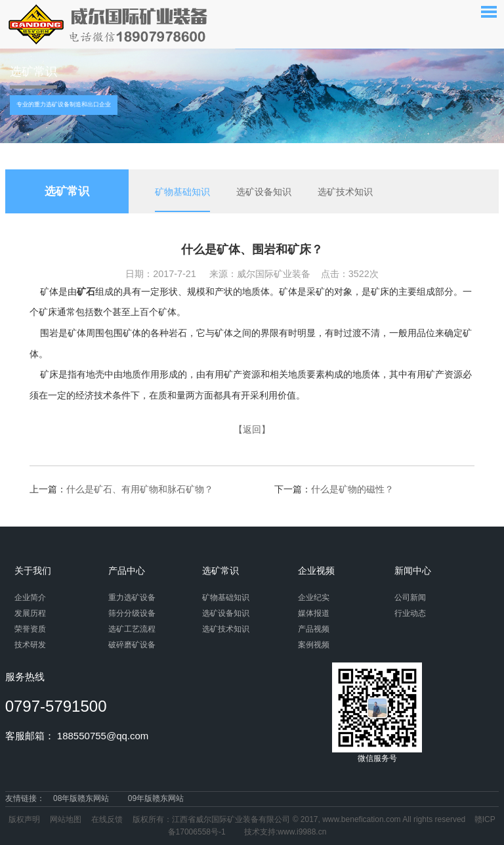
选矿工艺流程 (132, 629)
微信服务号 (377, 713)
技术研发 (30, 645)
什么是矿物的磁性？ (352, 489)
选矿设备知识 (264, 192)
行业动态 (410, 613)
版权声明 (24, 819)
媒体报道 (314, 613)
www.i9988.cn (302, 832)
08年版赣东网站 (81, 798)
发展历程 (30, 613)
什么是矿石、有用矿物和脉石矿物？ (140, 489)
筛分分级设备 (132, 613)
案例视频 (314, 645)
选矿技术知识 (345, 192)
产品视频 (314, 629)
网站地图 (66, 819)
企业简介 (30, 597)
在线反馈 (107, 819)
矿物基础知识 (182, 192)
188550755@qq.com (103, 736)
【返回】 (252, 429)
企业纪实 (314, 597)
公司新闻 (410, 597)
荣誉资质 (30, 629)
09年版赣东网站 (156, 798)
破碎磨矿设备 (132, 645)
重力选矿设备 (132, 597)
